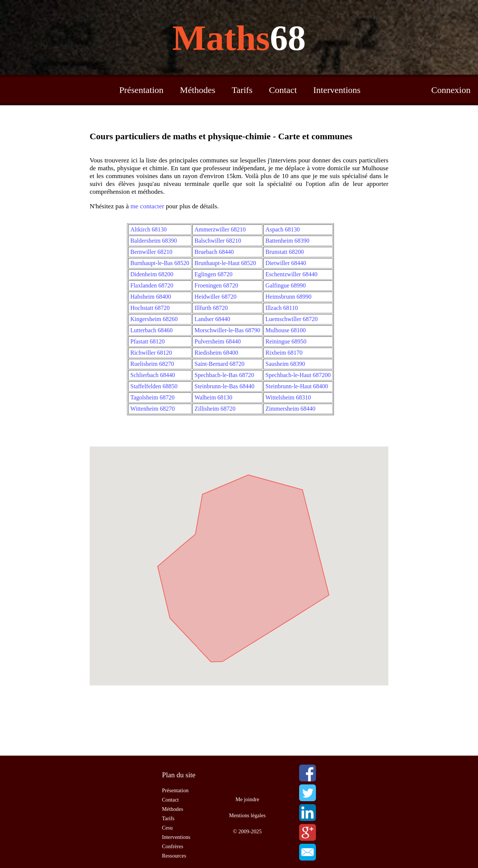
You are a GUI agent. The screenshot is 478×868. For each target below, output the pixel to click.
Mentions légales (247, 815)
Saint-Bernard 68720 (220, 364)
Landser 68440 (212, 319)
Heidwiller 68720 (215, 297)
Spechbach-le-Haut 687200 (298, 375)
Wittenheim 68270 (153, 409)
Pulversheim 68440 (218, 341)
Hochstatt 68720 (150, 308)
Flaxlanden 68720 (152, 285)
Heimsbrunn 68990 (288, 297)
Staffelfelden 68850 (154, 386)
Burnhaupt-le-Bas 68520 (160, 263)
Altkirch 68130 (148, 229)
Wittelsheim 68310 (288, 397)
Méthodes (198, 90)
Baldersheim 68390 (154, 241)
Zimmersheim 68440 (291, 409)
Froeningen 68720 (216, 285)
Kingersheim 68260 (154, 319)
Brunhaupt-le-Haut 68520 (225, 263)
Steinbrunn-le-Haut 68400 (297, 386)
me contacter (147, 206)
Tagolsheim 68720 (152, 397)
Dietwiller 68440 (286, 263)
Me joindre (248, 799)
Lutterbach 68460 (151, 330)
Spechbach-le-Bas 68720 (224, 375)
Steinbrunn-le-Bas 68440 (224, 386)
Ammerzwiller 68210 (220, 229)
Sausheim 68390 (285, 364)
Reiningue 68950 (286, 341)
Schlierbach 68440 (153, 375)
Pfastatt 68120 (148, 341)
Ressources (174, 856)
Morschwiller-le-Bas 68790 (227, 330)
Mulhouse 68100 (286, 330)
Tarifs (242, 90)
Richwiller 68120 (151, 353)
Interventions (337, 90)
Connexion (451, 90)
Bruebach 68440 (214, 252)
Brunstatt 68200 (285, 252)
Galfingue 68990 (286, 285)
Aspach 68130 (283, 229)
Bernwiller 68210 (151, 252)
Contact (283, 90)
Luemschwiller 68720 (292, 319)
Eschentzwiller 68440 (291, 274)
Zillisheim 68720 (215, 409)
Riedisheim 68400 (216, 353)
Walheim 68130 (213, 397)
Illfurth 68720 (211, 308)
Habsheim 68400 (151, 297)
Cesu (167, 828)
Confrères (173, 846)
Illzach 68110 (282, 308)
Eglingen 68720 (214, 274)
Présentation (141, 90)
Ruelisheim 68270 (152, 364)
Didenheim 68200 (152, 274)
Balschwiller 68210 (218, 241)
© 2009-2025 (247, 831)
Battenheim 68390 (288, 241)
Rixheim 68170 (284, 353)
